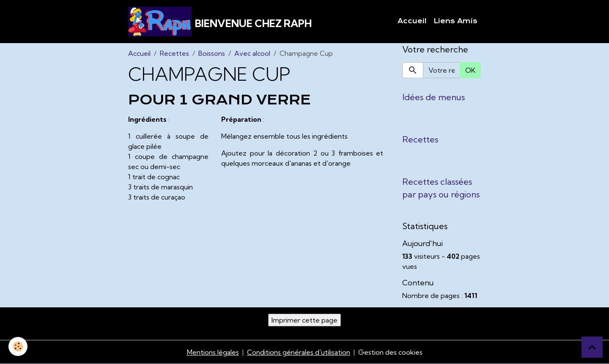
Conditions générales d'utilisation (299, 352)
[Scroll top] (592, 347)
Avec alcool (252, 53)
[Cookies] (18, 346)
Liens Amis (455, 21)
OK (470, 70)
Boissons (212, 53)
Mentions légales (213, 352)
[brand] (220, 22)
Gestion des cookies (390, 352)
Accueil (412, 21)
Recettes (174, 53)
